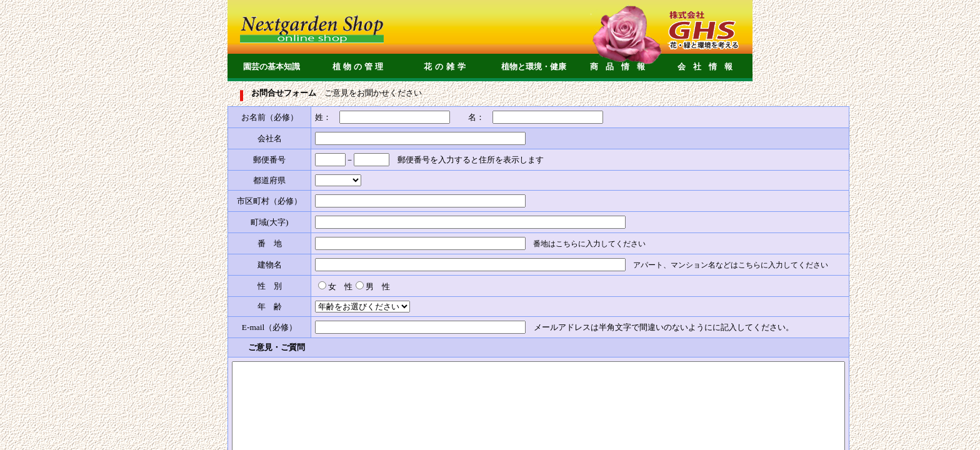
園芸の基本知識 (272, 67)
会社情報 (709, 67)
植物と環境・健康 (534, 67)
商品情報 (621, 67)
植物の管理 (359, 67)
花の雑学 (446, 67)
